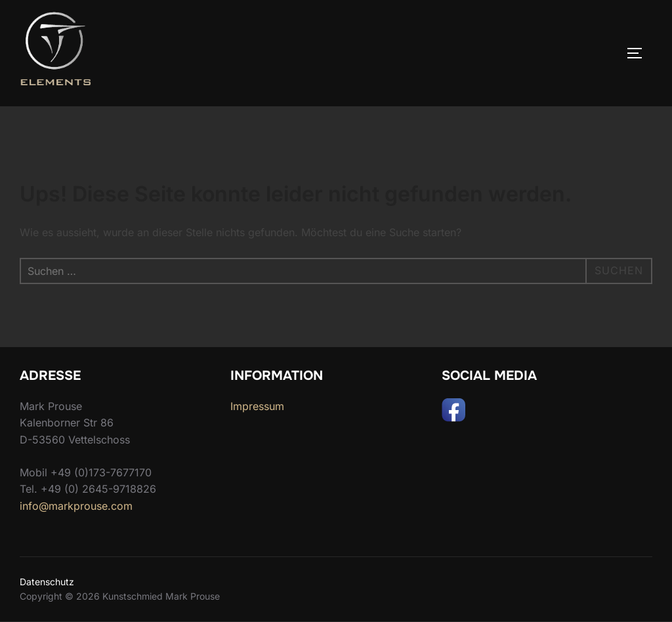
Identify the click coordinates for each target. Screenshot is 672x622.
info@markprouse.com (76, 506)
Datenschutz (47, 582)
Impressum (257, 406)
